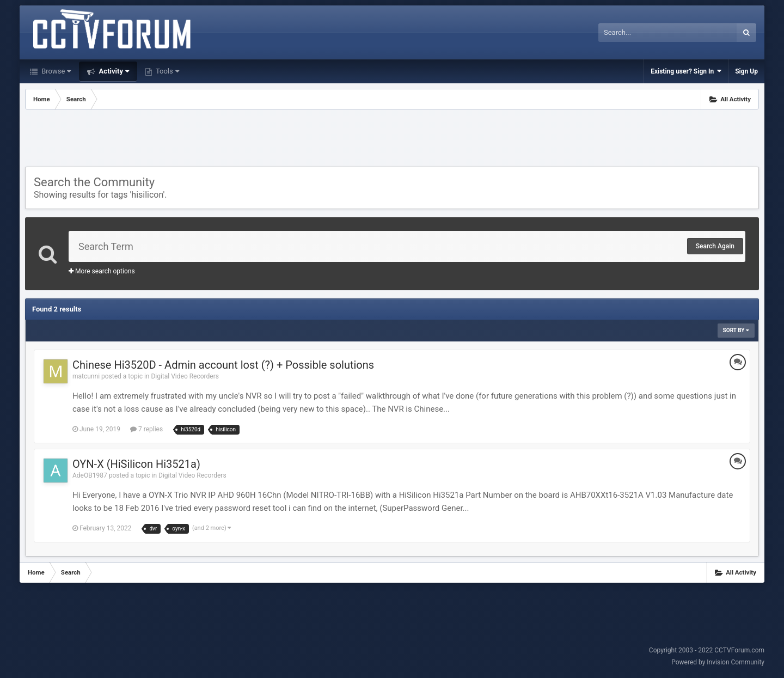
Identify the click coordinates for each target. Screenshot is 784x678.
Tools (167, 71)
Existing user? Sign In (686, 71)
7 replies (146, 429)
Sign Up (746, 71)
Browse (55, 71)
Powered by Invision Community (718, 662)
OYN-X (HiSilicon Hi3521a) (136, 464)
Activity (113, 71)
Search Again (715, 246)
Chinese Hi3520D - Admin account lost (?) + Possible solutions (223, 365)
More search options (102, 271)
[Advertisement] (392, 139)
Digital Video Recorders (185, 376)
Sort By (736, 330)
